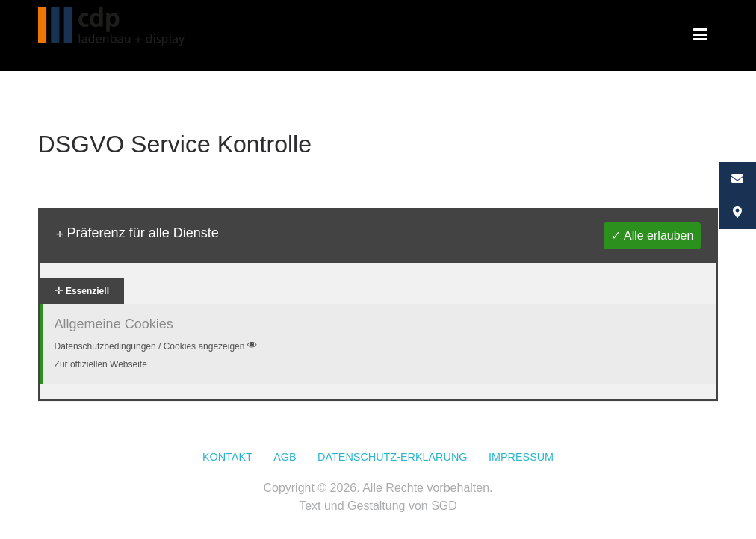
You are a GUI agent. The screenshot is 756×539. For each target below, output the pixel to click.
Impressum (521, 457)
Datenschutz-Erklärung (392, 457)
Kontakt (227, 457)
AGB (285, 457)
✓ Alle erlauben (652, 236)
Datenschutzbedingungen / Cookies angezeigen (157, 346)
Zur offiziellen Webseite (101, 364)
